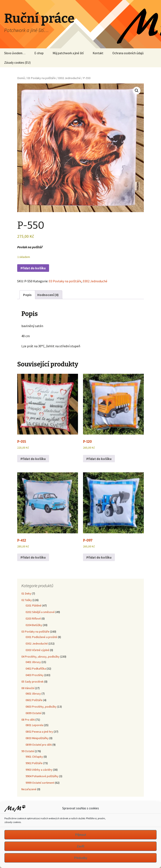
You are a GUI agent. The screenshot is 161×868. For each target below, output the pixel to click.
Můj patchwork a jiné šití (68, 53)
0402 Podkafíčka (36, 669)
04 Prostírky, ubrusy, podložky (40, 657)
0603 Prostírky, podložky (41, 707)
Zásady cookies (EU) (17, 63)
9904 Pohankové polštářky (42, 776)
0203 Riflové (33, 618)
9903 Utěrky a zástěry (39, 770)
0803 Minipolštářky (37, 738)
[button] (137, 91)
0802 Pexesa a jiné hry (39, 732)
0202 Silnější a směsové (40, 612)
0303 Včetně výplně (37, 650)
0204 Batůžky (34, 625)
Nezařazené (29, 789)
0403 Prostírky (35, 675)
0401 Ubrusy (33, 662)
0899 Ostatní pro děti (39, 745)
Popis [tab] (27, 295)
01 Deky (26, 593)
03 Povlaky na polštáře (42, 78)
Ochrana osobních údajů (128, 53)
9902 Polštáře (34, 763)
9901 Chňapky (34, 757)
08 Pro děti (28, 720)
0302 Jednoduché (69, 78)
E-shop (39, 53)
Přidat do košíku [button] (33, 459)
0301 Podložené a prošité (41, 637)
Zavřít (81, 846)
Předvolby (81, 858)
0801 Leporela (34, 725)
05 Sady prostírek (32, 682)
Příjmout (81, 835)
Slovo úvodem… (15, 53)
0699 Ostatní (33, 713)
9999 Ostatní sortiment (40, 783)
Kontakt (98, 53)
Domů (21, 78)
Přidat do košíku (33, 268)
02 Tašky (27, 600)
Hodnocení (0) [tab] (48, 295)
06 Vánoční (28, 688)
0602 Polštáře (34, 700)
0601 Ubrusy (33, 694)
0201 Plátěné (34, 605)
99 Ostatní (28, 751)
